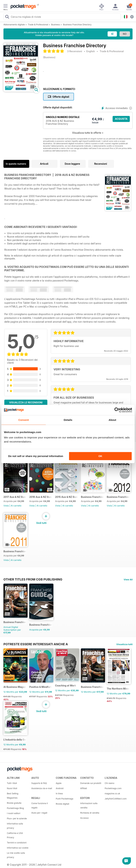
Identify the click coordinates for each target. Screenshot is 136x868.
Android (60, 788)
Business (56, 25)
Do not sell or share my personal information (36, 456)
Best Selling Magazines (13, 796)
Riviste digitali (62, 804)
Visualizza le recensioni (26, 402)
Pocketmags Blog (15, 808)
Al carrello (16, 506)
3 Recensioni (75, 51)
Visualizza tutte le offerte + (88, 133)
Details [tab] (68, 420)
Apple (59, 783)
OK (100, 456)
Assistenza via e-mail (42, 788)
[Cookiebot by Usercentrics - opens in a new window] (117, 410)
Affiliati (84, 788)
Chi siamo (109, 783)
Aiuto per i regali (39, 813)
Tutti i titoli (12, 783)
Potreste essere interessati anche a (36, 644)
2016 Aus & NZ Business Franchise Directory (41, 497)
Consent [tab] (24, 420)
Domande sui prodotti (91, 783)
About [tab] (112, 420)
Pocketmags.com (113, 788)
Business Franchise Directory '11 (15, 551)
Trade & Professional (38, 25)
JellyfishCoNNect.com (116, 799)
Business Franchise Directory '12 (118, 497)
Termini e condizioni (17, 843)
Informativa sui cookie (18, 848)
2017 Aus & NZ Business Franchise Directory (15, 497)
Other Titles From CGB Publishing (33, 579)
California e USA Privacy (15, 835)
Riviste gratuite (14, 803)
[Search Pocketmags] (7, 17)
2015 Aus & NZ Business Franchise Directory (67, 497)
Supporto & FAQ (39, 783)
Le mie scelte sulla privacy (16, 855)
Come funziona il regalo (40, 805)
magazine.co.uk (112, 793)
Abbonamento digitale (14, 25)
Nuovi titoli (12, 788)
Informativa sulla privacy (15, 826)
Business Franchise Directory (77, 25)
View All (128, 579)
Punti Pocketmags (65, 799)
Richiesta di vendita (90, 813)
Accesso (84, 818)
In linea (59, 793)
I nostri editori (14, 813)
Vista (6, 506)
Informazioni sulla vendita (89, 805)
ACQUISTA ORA (121, 120)
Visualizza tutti (124, 644)
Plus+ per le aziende (17, 818)
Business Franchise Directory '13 (92, 497)
